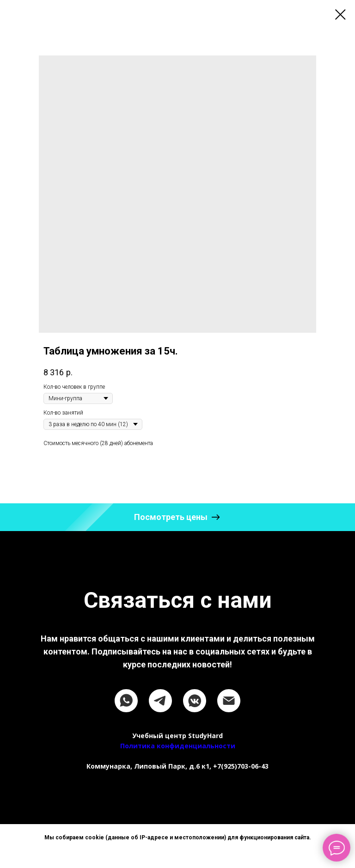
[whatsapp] (126, 701)
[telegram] (160, 701)
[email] (229, 701)
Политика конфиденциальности (178, 746)
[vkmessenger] (195, 701)
